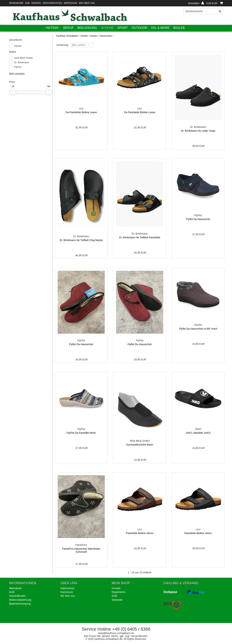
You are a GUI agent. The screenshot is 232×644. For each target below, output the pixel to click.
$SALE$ (179, 28)
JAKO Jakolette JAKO (198, 433)
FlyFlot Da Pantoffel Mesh (81, 433)
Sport (123, 28)
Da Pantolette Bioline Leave (81, 112)
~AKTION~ (52, 28)
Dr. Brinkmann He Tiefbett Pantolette (140, 237)
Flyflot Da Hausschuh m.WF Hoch (198, 329)
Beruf (69, 28)
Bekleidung (87, 28)
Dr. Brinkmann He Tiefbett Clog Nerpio (81, 240)
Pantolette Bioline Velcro (140, 533)
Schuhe (107, 28)
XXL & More (160, 28)
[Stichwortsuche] (203, 11)
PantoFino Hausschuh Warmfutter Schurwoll (81, 550)
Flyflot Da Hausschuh (198, 219)
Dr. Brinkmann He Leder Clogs (198, 131)
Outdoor (139, 28)
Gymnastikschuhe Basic (140, 445)
